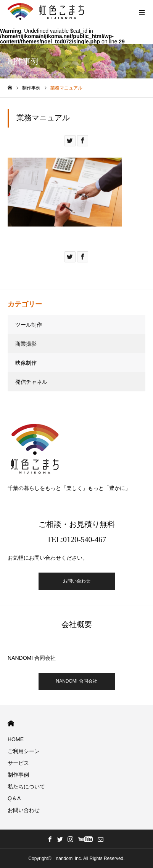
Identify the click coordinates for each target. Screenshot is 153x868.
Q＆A (14, 798)
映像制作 (26, 363)
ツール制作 (29, 325)
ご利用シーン (24, 751)
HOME (11, 724)
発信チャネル (31, 382)
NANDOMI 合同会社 (77, 681)
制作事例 (18, 775)
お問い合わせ (77, 581)
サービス (18, 763)
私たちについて (26, 787)
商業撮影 (26, 344)
